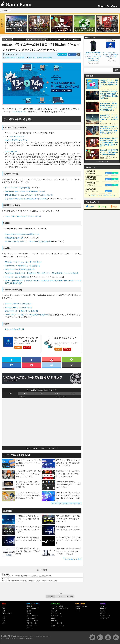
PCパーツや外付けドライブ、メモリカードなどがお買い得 (28, 241)
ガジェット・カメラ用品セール (17, 277)
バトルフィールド (32, 621)
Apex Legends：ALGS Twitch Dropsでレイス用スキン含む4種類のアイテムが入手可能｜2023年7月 (109, 143)
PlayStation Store (81, 606)
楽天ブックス (61, 396)
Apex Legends (31, 618)
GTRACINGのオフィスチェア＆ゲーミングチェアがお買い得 (29, 195)
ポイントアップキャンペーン (16, 140)
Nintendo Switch (7, 613)
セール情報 (48, 57)
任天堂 (29, 611)
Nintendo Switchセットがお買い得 (18, 304)
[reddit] (51, 365)
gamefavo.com (14, 639)
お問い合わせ (104, 613)
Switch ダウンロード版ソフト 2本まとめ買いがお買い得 (27, 315)
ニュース (108, 173)
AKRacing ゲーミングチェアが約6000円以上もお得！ (26, 191)
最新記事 (29, 606)
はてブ (72, 54)
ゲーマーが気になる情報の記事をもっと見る (66, 503)
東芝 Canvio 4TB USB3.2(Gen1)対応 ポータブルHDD (26, 199)
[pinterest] (51, 360)
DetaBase (112, 6)
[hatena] (12, 365)
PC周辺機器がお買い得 (14, 238)
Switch (39, 57)
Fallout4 (54, 621)
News (101, 6)
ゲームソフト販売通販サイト (60, 609)
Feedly (102, 206)
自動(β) (50, 596)
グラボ (73, 393)
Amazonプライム (19, 112)
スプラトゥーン (56, 613)
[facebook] (32, 359)
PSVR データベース (57, 625)
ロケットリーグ (32, 625)
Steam (29, 613)
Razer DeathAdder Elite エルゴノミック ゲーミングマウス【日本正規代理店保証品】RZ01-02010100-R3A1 (93, 56)
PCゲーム (30, 628)
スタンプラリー (11, 152)
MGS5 (53, 618)
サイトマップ (104, 618)
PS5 (26, 393)
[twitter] (12, 359)
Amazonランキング (32, 448)
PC (35, 57)
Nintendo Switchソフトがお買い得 (18, 307)
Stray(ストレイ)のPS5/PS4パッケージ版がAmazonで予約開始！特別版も (109, 152)
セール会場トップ (17, 136)
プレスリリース (105, 616)
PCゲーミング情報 (57, 606)
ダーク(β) (70, 596)
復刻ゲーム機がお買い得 (14, 329)
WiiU (4, 623)
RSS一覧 (103, 609)
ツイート (62, 54)
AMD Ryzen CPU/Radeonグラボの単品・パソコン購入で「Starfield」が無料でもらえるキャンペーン (109, 131)
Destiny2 (54, 611)
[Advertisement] (100, 227)
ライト (60, 596)
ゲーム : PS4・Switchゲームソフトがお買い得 (23, 216)
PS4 (31, 57)
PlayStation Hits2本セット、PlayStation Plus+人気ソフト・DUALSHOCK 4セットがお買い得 (42, 273)
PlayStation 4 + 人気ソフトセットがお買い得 (22, 266)
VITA (4, 621)
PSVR (4, 616)
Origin (77, 611)
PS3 (3, 618)
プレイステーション (33, 609)
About (102, 606)
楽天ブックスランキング (49, 448)
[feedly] (72, 359)
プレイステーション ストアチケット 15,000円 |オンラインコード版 (111, 55)
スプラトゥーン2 (32, 623)
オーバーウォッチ (32, 616)
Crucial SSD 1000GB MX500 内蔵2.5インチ (22, 234)
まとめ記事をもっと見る (73, 559)
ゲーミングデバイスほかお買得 (17, 188)
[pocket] (32, 365)
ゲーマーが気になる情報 (15, 57)
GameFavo (9, 636)
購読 (113, 207)
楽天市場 (27, 347)
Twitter (90, 207)
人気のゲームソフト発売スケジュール (103, 195)
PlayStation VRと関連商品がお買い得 (20, 269)
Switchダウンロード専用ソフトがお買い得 (21, 311)
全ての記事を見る (102, 161)
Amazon (18, 347)
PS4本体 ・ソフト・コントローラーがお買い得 (23, 262)
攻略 (115, 173)
